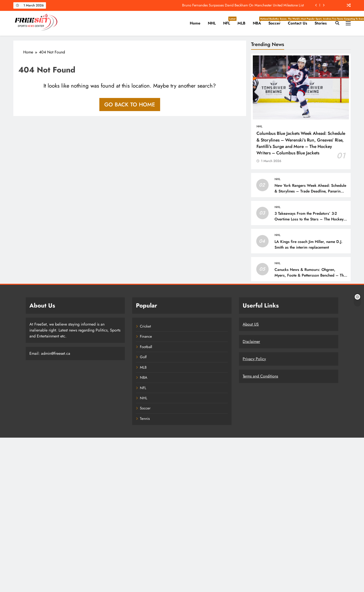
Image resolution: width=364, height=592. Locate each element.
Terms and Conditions (260, 376)
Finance (146, 336)
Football (146, 347)
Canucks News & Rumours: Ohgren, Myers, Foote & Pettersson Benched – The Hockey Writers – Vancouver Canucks (310, 275)
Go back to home (130, 104)
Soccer (276, 21)
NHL (212, 23)
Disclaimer (251, 342)
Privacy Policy (254, 359)
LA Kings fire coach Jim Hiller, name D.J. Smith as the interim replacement (309, 245)
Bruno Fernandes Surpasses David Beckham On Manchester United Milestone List (243, 5)
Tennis (145, 419)
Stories (321, 23)
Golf (143, 357)
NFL (228, 21)
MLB (241, 23)
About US (251, 324)
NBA (259, 21)
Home (195, 23)
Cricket (145, 326)
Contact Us (298, 23)
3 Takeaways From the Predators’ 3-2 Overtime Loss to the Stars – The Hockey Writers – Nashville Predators (309, 219)
